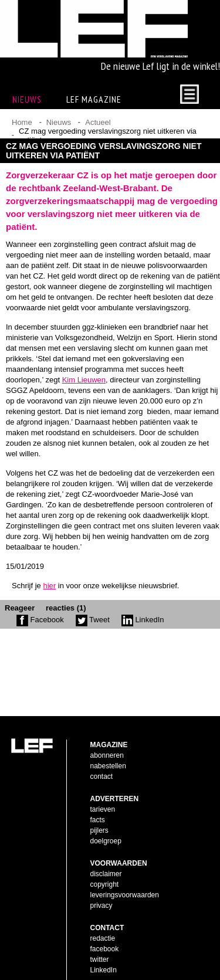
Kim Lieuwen (84, 390)
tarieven (103, 791)
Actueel (98, 132)
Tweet (93, 630)
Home (22, 132)
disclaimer (106, 855)
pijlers (99, 812)
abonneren (107, 737)
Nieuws (59, 132)
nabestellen (108, 747)
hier (49, 596)
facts (98, 801)
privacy (101, 887)
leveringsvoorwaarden (125, 876)
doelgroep (106, 822)
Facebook (40, 630)
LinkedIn (143, 630)
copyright (105, 866)
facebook (105, 930)
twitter (100, 941)
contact (102, 758)
